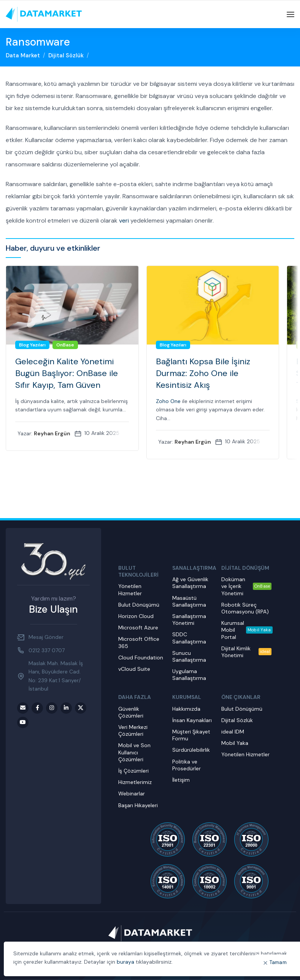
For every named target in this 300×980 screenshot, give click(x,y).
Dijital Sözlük (66, 55)
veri (124, 220)
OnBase (66, 345)
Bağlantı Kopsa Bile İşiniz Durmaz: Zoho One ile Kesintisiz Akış (203, 373)
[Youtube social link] (23, 722)
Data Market (23, 55)
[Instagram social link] (52, 708)
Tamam (278, 962)
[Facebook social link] (37, 708)
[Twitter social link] (81, 708)
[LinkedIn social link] (66, 708)
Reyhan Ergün (52, 433)
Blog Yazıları (33, 345)
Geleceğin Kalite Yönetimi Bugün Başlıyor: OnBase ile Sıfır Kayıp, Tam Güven (67, 373)
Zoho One (169, 401)
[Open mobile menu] (290, 14)
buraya (125, 962)
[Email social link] (23, 708)
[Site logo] (44, 14)
